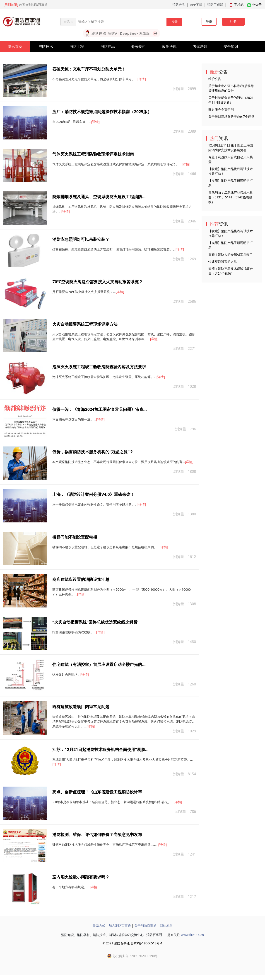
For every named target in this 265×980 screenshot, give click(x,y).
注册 (233, 22)
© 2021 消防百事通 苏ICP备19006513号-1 (132, 943)
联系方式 (99, 925)
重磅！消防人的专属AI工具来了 (231, 255)
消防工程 (77, 46)
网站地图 (166, 925)
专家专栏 (138, 46)
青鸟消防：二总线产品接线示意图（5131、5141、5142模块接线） (231, 197)
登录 (209, 22)
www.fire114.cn (192, 935)
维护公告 (215, 79)
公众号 (257, 5)
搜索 (174, 22)
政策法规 (169, 46)
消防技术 (46, 46)
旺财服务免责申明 (221, 109)
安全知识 (231, 46)
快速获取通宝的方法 (223, 262)
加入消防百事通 (120, 925)
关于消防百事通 (145, 925)
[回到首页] (11, 5)
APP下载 (196, 5)
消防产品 (179, 5)
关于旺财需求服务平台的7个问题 (231, 116)
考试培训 (200, 46)
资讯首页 (15, 46)
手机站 (239, 5)
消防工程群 (215, 5)
